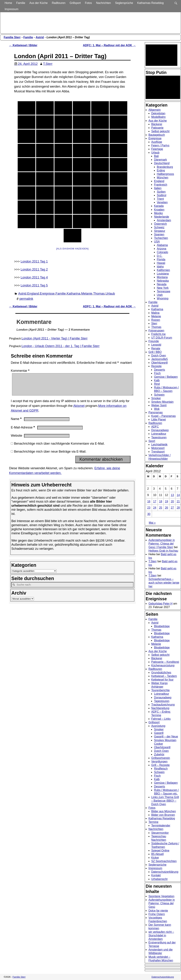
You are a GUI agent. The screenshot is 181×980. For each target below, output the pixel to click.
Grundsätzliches (161, 673)
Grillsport (75, 3)
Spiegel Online (160, 850)
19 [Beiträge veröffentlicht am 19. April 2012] (167, 501)
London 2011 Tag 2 (34, 269)
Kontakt (156, 875)
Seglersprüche (124, 3)
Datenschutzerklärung (165, 872)
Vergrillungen (159, 762)
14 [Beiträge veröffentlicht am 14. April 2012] (178, 495)
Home (9, 3)
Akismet (79, 410)
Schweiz (159, 227)
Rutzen (156, 320)
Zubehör (159, 754)
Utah (160, 295)
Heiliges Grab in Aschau (163, 551)
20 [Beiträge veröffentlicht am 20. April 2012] (172, 501)
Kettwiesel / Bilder (23, 45)
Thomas (99, 294)
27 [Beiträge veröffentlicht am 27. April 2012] (172, 508)
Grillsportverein (161, 758)
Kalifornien (163, 270)
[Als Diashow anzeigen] (72, 249)
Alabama (162, 245)
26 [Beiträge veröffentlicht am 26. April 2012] (167, 508)
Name (17, 423)
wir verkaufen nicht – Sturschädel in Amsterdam (161, 935)
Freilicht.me (158, 334)
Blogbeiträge (162, 626)
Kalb (157, 380)
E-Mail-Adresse (23, 432)
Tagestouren (159, 437)
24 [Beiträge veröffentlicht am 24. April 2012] (155, 508)
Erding (161, 170)
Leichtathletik (159, 445)
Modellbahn (158, 117)
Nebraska (163, 281)
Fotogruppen (156, 331)
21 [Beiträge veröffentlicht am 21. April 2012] (178, 501)
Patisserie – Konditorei (165, 662)
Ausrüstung (158, 726)
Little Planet (159, 420)
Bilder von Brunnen (163, 815)
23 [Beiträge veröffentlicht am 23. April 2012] (149, 508)
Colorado (162, 252)
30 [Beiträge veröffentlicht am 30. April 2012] (149, 514)
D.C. (160, 256)
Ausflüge (157, 142)
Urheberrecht (159, 879)
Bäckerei (157, 124)
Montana (162, 277)
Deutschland (162, 163)
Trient (160, 199)
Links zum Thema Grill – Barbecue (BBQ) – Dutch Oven (165, 801)
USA (157, 242)
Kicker (155, 858)
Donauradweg (160, 430)
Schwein (159, 395)
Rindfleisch (161, 769)
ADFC (155, 427)
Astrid (40, 37)
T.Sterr (153, 561)
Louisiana (163, 274)
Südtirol (161, 195)
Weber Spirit (159, 405)
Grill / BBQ (155, 352)
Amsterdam (164, 220)
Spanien (159, 234)
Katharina (73, 294)
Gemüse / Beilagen (166, 377)
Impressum (12, 9)
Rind (157, 384)
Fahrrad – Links (161, 719)
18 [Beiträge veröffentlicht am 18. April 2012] (161, 501)
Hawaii (161, 263)
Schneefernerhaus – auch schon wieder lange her (164, 583)
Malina (155, 313)
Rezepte (157, 366)
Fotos (89, 3)
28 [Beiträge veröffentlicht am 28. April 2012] (178, 508)
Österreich (160, 224)
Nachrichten (104, 3)
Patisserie (157, 128)
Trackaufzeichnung (163, 705)
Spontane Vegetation (161, 896)
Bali (156, 156)
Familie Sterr (12, 37)
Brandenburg (165, 167)
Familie (21, 3)
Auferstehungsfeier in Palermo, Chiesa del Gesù (162, 903)
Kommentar (20, 371)
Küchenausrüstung (163, 665)
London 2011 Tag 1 (34, 261)
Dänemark (160, 160)
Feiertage (157, 149)
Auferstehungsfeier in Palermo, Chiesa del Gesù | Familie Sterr (162, 544)
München (163, 178)
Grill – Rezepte (160, 765)
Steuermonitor (160, 833)
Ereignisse (47, 294)
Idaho (160, 267)
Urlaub (110, 294)
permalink (26, 299)
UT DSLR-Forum (162, 338)
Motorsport (158, 448)
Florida (161, 259)
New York (163, 288)
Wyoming (163, 298)
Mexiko (158, 213)
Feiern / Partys (160, 145)
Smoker (156, 398)
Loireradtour (159, 434)
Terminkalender (161, 826)
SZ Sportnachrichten (164, 861)
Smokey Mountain (162, 402)
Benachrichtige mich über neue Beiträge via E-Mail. (50, 456)
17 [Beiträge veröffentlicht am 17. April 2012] (155, 501)
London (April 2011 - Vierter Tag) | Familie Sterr (55, 338)
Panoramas (156, 412)
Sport (152, 441)
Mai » (152, 523)
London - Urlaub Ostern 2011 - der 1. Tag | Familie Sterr (61, 346)
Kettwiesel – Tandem (164, 676)
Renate (156, 348)
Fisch (157, 373)
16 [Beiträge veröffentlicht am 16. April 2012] (149, 501)
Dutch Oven (159, 356)
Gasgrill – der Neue (166, 737)
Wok (157, 409)
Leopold (156, 345)
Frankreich (160, 185)
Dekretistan (158, 113)
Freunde (154, 341)
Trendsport (158, 452)
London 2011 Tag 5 (34, 285)
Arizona (161, 249)
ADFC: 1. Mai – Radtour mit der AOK (109, 45)
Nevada (162, 284)
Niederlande (161, 217)
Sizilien (161, 192)
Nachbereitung (160, 708)
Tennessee (164, 291)
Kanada (159, 206)
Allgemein (155, 110)
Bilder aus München (164, 811)
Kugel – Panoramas (164, 416)
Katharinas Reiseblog (151, 3)
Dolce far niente (158, 911)
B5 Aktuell (157, 854)
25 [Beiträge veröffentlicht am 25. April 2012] (161, 508)
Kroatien (159, 210)
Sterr (154, 323)
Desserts (159, 370)
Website (17, 440)
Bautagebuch (157, 135)
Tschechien (161, 238)
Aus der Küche (39, 3)
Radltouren (59, 3)
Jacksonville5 (160, 359)
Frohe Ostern (157, 914)
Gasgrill (159, 733)
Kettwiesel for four (162, 680)
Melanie (87, 294)
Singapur (160, 231)
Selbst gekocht (160, 131)
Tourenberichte (160, 690)
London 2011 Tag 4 (34, 277)
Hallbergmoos (165, 174)
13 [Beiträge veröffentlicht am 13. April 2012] (172, 495)
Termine (153, 822)
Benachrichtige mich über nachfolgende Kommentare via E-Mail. (59, 448)
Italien (158, 188)
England (33, 294)
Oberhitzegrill (160, 363)
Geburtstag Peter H (160, 604)
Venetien (162, 202)
